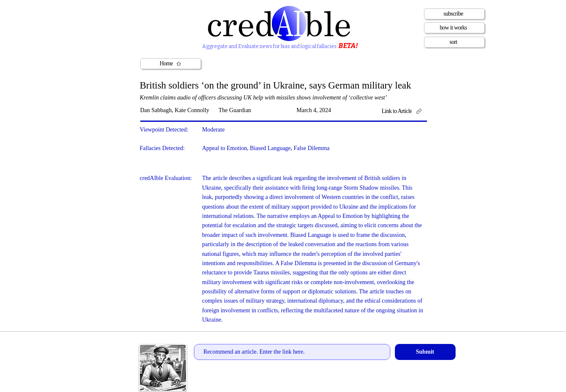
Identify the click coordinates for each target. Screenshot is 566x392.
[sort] (454, 42)
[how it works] (454, 28)
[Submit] (425, 352)
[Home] (171, 64)
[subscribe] (454, 14)
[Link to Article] (405, 111)
